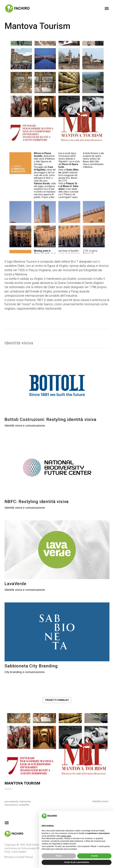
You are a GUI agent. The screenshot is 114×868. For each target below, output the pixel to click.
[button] (110, 816)
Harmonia (25, 801)
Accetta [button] (94, 856)
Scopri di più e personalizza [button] (77, 862)
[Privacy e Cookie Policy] (19, 857)
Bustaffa (24, 805)
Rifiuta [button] (59, 856)
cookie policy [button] (66, 836)
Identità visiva (100, 801)
